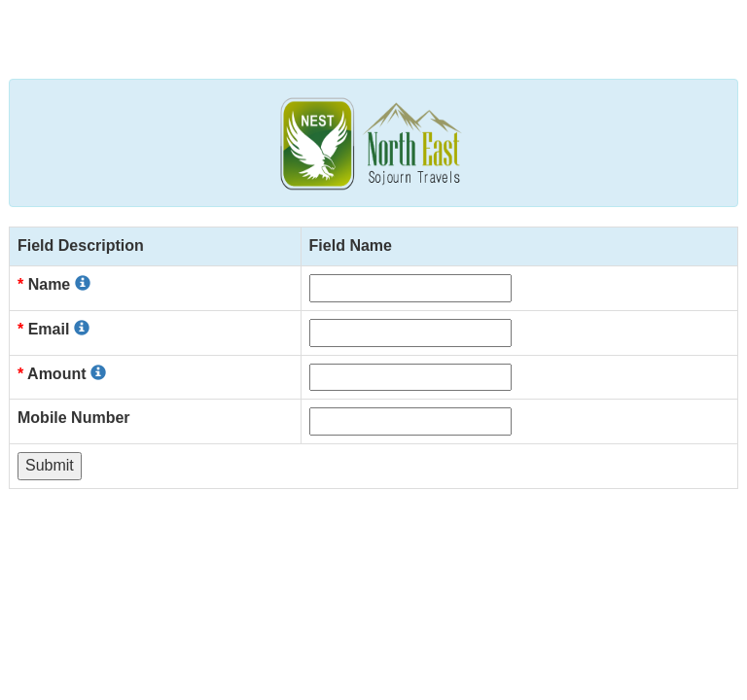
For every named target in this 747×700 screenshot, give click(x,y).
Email (53, 329)
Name (54, 284)
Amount (62, 374)
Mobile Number (74, 418)
